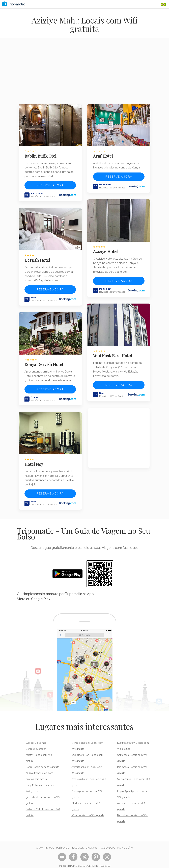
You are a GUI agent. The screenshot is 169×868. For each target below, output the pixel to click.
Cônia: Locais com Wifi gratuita (42, 762)
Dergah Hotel (38, 258)
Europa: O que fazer (36, 738)
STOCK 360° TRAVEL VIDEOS (101, 843)
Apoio (40, 843)
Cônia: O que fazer (36, 744)
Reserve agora (50, 184)
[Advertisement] (84, 73)
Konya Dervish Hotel (45, 361)
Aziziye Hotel (106, 249)
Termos (50, 843)
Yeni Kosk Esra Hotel (114, 352)
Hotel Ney (35, 460)
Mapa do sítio (125, 843)
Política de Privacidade (70, 843)
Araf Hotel (104, 155)
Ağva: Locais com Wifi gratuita (88, 811)
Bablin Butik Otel (41, 155)
